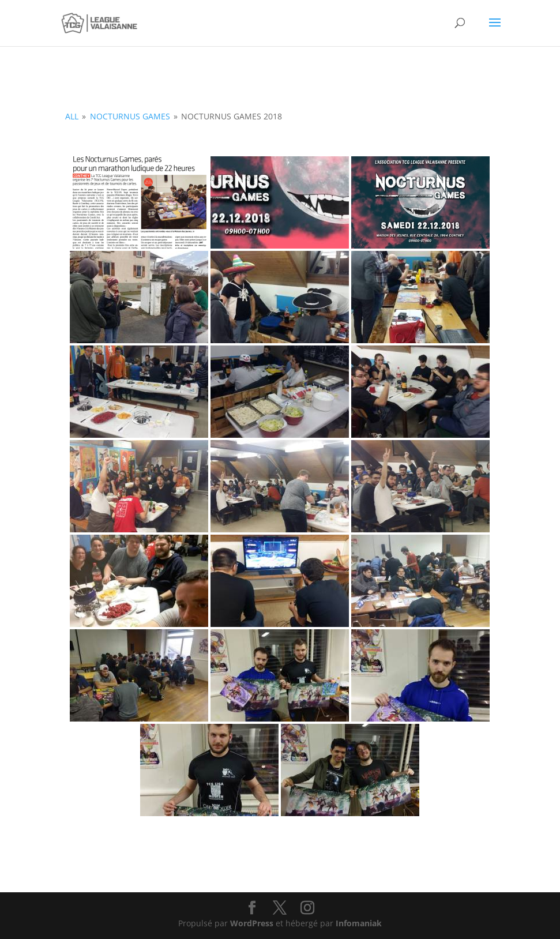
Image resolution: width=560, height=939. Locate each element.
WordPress (252, 923)
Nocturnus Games (130, 116)
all (72, 116)
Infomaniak (359, 923)
